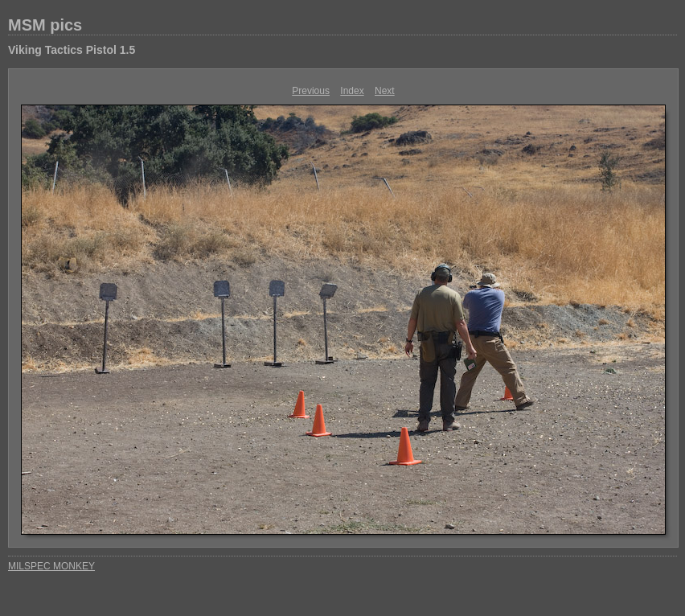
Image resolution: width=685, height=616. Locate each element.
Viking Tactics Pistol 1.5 (72, 50)
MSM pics (45, 25)
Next (385, 91)
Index (352, 91)
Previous (311, 91)
